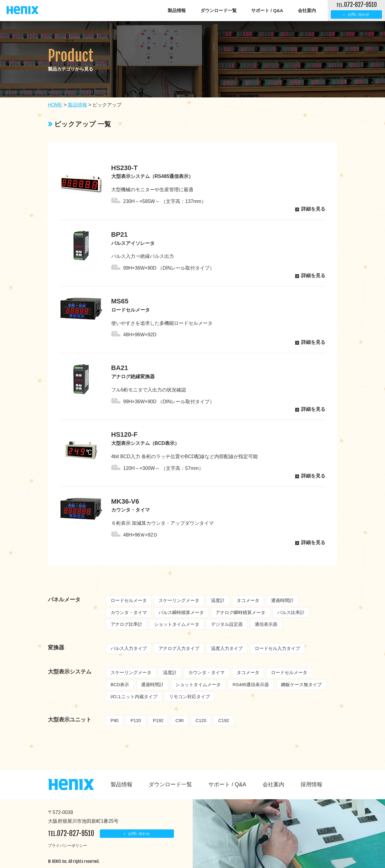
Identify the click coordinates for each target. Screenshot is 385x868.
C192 (224, 720)
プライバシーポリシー (68, 846)
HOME (55, 105)
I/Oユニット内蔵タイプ (134, 697)
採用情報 (311, 784)
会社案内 (307, 10)
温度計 (218, 600)
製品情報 (177, 10)
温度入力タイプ (227, 648)
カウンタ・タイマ (129, 612)
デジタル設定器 (227, 624)
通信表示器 (266, 624)
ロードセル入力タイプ (277, 648)
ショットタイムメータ (177, 624)
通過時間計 (282, 600)
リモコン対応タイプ (189, 697)
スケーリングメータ (179, 600)
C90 (180, 720)
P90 (115, 720)
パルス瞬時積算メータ (181, 612)
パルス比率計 (291, 612)
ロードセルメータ (129, 600)
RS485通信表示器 (251, 684)
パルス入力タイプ (129, 648)
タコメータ (248, 600)
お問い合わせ (358, 14)
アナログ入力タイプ (179, 648)
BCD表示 (120, 684)
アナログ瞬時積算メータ (240, 612)
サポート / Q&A (267, 10)
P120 (136, 720)
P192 (158, 720)
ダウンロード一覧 (219, 10)
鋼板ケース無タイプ (301, 684)
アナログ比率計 (126, 624)
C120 (201, 720)
